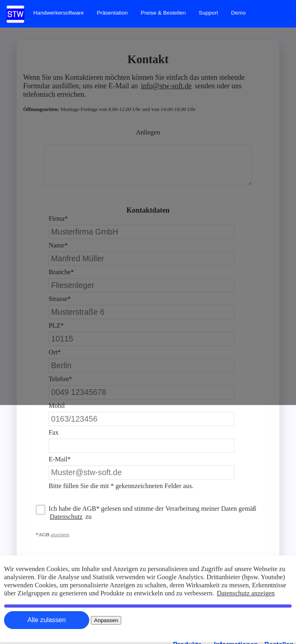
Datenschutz (66, 517)
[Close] (47, 620)
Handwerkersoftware (59, 13)
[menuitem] (59, 13)
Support (208, 13)
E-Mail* (60, 459)
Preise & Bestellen (163, 13)
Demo (238, 13)
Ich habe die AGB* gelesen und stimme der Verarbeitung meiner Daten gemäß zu (152, 513)
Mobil (57, 406)
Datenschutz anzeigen (246, 593)
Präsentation (112, 13)
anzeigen (60, 534)
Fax (54, 432)
